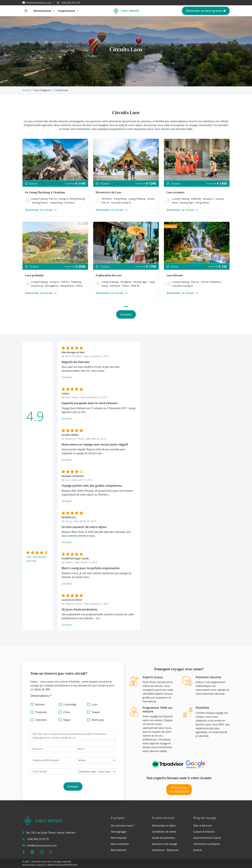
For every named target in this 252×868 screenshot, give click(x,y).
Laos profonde (34, 275)
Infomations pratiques (206, 844)
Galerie (197, 850)
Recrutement (119, 850)
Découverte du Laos (109, 192)
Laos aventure (176, 192)
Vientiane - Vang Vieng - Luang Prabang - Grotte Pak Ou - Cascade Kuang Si (125, 201)
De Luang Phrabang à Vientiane (45, 192)
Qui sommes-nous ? (123, 826)
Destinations (44, 11)
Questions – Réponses (165, 850)
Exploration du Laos (109, 275)
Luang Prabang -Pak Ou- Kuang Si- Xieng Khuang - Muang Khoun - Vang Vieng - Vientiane (55, 201)
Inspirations (68, 11)
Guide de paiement (163, 838)
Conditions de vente (164, 832)
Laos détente (175, 275)
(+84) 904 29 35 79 (38, 839)
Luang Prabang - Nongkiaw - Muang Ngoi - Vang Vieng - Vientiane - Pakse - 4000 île (125, 284)
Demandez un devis (164, 826)
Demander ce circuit (41, 210)
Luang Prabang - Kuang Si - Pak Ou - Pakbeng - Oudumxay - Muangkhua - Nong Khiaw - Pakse (54, 284)
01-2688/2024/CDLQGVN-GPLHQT (61, 865)
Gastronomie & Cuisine (207, 838)
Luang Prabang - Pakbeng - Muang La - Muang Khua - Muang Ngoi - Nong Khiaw (195, 201)
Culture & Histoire (204, 832)
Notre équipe (119, 838)
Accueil (26, 90)
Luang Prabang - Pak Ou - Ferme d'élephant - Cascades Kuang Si (194, 284)
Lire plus (126, 314)
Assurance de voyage (165, 844)
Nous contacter (120, 844)
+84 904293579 (179, 790)
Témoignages (119, 832)
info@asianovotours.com (42, 845)
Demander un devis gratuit (206, 11)
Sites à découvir (203, 826)
